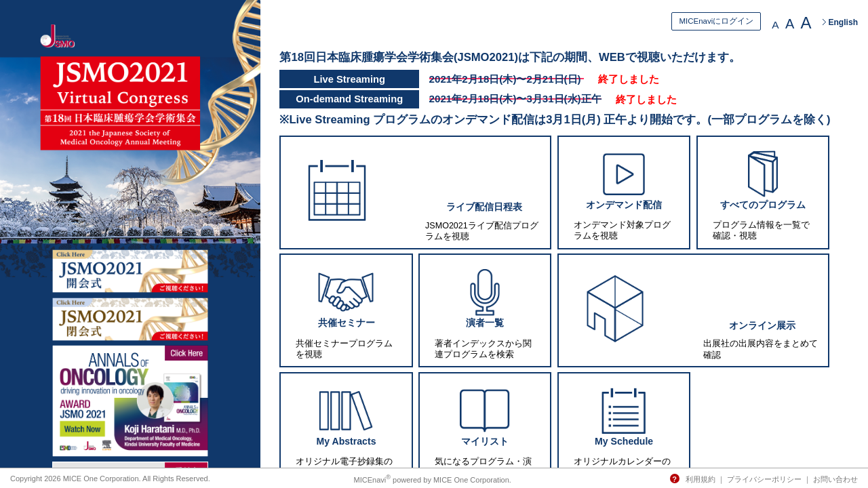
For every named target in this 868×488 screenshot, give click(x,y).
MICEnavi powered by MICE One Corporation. (433, 480)
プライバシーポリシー (764, 479)
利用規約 (701, 479)
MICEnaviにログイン (716, 21)
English (843, 22)
